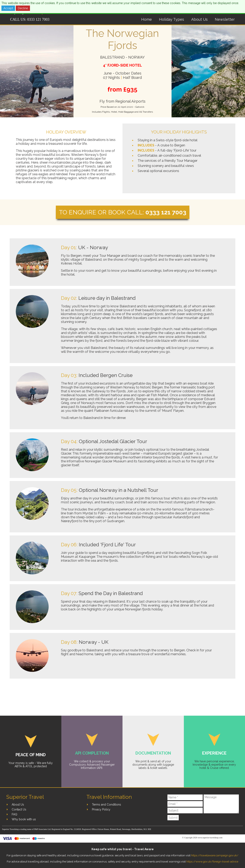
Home (147, 19)
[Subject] (185, 810)
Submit (173, 818)
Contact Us (19, 809)
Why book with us (24, 819)
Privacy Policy (101, 809)
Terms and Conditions (106, 805)
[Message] (221, 804)
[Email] (185, 804)
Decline (23, 8)
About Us (199, 19)
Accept (8, 8)
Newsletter (225, 19)
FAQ (14, 814)
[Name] (185, 797)
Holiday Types (172, 19)
